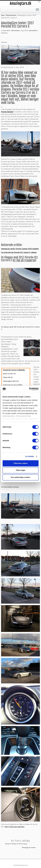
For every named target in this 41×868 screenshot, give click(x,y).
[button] (39, 2)
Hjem (3, 15)
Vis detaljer (30, 456)
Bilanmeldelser (11, 15)
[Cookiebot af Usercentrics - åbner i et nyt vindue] (29, 389)
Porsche (4, 33)
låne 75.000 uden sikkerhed (15, 827)
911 (27, 30)
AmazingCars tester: (30, 848)
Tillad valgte (20, 470)
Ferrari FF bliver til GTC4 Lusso (15, 844)
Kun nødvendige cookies (21, 477)
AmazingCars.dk (20, 3)
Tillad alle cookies (20, 463)
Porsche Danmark (7, 112)
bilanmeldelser (33, 30)
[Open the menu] (37, 10)
